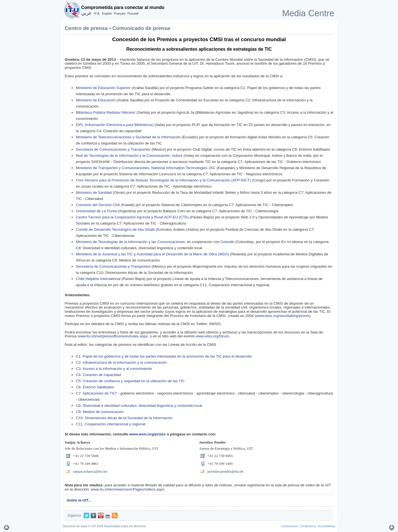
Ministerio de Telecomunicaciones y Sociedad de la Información (128, 137)
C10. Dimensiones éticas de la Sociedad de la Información (124, 418)
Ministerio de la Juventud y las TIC (104, 254)
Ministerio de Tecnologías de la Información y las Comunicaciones (130, 242)
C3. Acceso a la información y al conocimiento (114, 369)
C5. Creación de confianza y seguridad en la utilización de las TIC (130, 381)
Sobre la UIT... (79, 500)
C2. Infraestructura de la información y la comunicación (121, 362)
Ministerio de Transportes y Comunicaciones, (114, 168)
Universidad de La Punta (96, 211)
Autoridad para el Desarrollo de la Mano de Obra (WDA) (183, 254)
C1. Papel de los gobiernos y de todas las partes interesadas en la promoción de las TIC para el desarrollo (164, 356)
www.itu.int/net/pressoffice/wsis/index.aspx (113, 336)
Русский (133, 13)
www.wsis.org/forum (212, 336)
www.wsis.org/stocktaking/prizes (282, 316)
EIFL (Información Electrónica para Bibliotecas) (115, 125)
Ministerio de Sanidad (94, 193)
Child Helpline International (98, 279)
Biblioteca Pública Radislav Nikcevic (106, 112)
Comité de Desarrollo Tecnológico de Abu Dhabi (115, 229)
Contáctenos (308, 526)
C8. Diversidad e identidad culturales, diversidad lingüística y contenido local (139, 406)
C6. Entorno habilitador (95, 387)
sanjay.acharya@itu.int (90, 471)
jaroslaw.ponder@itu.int (225, 471)
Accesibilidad (326, 526)
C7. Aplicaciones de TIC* (97, 393)
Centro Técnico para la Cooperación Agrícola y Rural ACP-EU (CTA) (132, 217)
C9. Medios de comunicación (100, 412)
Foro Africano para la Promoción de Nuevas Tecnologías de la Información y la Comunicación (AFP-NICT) (163, 180)
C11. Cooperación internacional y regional (110, 424)
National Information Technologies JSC (183, 168)
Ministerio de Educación (96, 100)
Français (120, 13)
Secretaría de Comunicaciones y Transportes (113, 149)
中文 (97, 14)
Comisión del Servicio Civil (98, 205)
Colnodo (227, 242)
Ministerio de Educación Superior (103, 88)
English (107, 13)
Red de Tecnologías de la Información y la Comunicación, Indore (129, 156)
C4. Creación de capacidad (98, 375)
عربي (86, 13)
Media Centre (308, 13)
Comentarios (289, 526)
